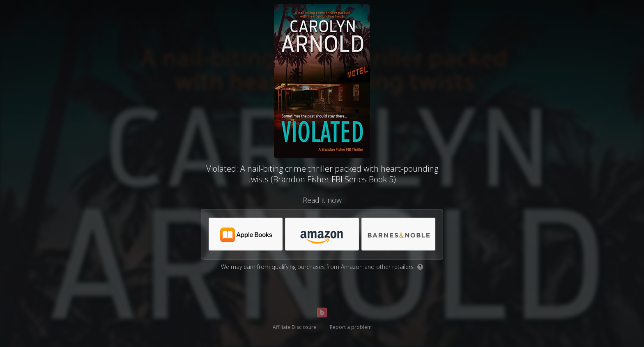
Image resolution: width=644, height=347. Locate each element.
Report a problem (351, 327)
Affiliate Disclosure (294, 327)
